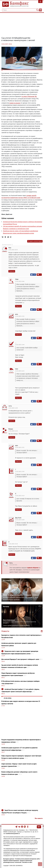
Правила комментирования (11, 861)
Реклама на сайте (27, 862)
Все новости (39, 818)
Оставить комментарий (35, 241)
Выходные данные (9, 859)
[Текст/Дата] (40, 10)
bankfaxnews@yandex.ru (13, 834)
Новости (5, 631)
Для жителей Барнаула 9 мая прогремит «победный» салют (20, 659)
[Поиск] (37, 10)
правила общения (33, 568)
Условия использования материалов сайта (27, 859)
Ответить (12, 271)
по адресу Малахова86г (29, 96)
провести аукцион (15, 103)
